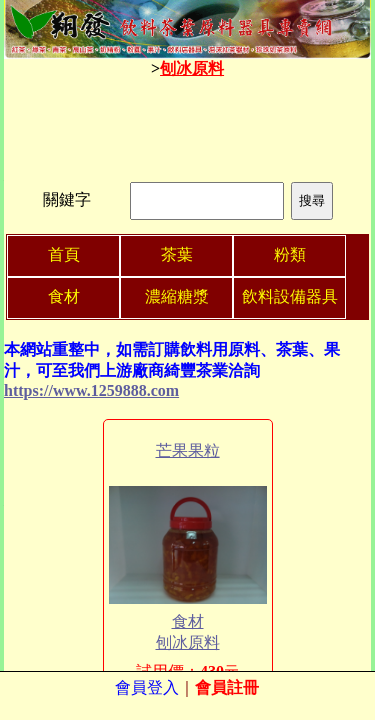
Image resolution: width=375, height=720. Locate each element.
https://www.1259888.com (91, 390)
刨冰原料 (192, 68)
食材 (188, 621)
